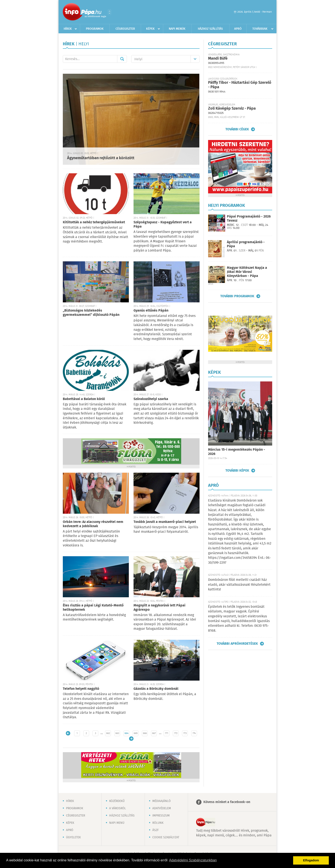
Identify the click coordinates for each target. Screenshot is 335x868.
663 (117, 733)
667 (154, 733)
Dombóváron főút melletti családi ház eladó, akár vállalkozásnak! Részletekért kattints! (239, 585)
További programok (237, 296)
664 (126, 733)
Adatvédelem (162, 808)
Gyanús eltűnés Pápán (151, 311)
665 (136, 733)
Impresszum (161, 816)
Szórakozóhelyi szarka (151, 399)
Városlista (109, 12)
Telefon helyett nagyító (81, 689)
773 (185, 733)
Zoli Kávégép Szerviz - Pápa (232, 109)
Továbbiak (260, 29)
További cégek (237, 129)
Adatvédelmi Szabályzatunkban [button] (193, 860)
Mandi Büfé (218, 59)
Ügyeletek (73, 837)
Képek (150, 29)
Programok (95, 29)
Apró (238, 29)
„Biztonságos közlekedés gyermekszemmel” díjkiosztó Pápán (91, 313)
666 (145, 733)
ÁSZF (156, 830)
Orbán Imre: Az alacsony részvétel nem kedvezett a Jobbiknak (93, 524)
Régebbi (131, 739)
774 (194, 733)
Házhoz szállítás (210, 29)
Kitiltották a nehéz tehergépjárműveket (94, 222)
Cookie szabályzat (166, 837)
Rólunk (158, 823)
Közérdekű (117, 801)
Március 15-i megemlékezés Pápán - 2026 (237, 452)
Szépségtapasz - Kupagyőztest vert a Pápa (163, 224)
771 (167, 733)
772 (176, 733)
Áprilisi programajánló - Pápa (246, 244)
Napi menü (117, 823)
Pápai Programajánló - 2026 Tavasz (249, 219)
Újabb (68, 733)
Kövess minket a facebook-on (227, 802)
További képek (237, 471)
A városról (118, 808)
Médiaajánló (162, 801)
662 (108, 733)
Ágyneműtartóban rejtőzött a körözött (101, 158)
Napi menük (177, 29)
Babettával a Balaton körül (84, 399)
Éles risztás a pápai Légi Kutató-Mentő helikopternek (93, 608)
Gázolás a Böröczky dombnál (156, 689)
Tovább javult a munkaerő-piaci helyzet (165, 522)
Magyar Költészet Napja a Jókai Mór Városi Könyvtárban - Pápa (247, 272)
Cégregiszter (125, 29)
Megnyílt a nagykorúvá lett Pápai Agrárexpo (159, 608)
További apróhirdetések (237, 644)
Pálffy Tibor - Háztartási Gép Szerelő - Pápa (240, 85)
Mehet (122, 59)
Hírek (68, 29)
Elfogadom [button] (311, 860)
